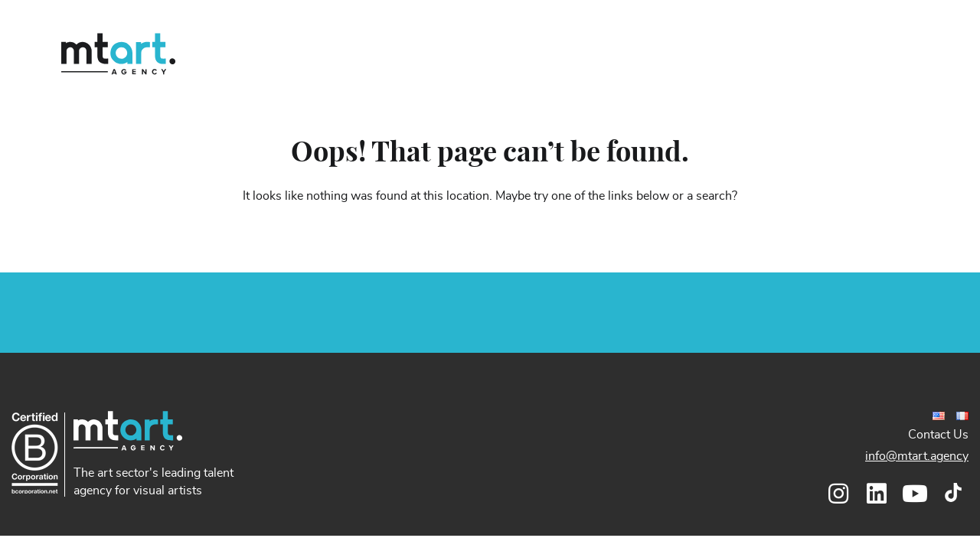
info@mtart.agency (917, 456)
